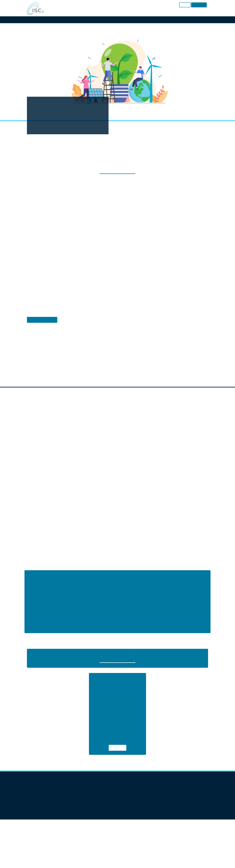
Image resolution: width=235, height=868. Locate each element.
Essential (82, 428)
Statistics (113, 428)
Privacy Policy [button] (121, 476)
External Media (148, 428)
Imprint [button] (131, 476)
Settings (108, 421)
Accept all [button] (118, 440)
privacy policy (116, 418)
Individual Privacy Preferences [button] (117, 469)
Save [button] (117, 449)
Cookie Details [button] (107, 476)
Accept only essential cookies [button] (118, 459)
